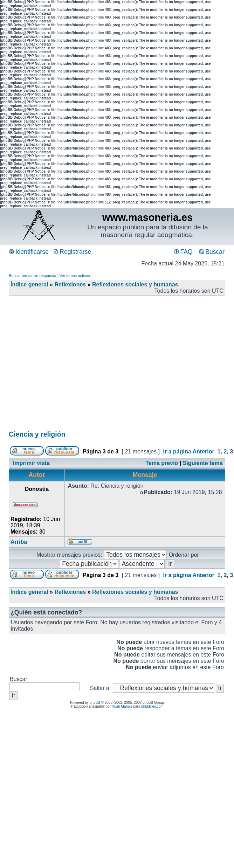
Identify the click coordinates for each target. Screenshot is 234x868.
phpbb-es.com (152, 706)
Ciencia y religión (37, 434)
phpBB (95, 703)
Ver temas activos (75, 276)
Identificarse (29, 252)
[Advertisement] (66, 365)
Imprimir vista (31, 463)
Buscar (212, 252)
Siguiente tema (203, 463)
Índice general (29, 284)
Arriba (19, 542)
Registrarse (72, 252)
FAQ (184, 252)
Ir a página (177, 452)
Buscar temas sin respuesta (33, 276)
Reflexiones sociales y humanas (135, 284)
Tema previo (162, 463)
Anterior (203, 452)
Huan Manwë (122, 706)
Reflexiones (70, 284)
